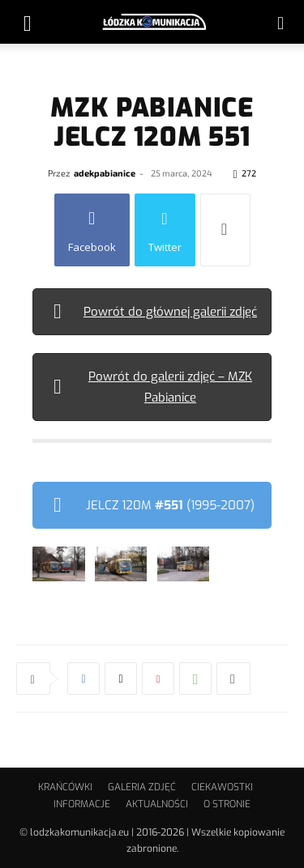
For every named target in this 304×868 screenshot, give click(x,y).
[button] (28, 22)
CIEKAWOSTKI (222, 787)
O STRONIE (227, 804)
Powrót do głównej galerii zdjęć (170, 312)
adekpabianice (105, 173)
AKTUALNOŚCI (157, 804)
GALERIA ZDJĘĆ (142, 787)
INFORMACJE (82, 804)
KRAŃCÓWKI (65, 787)
